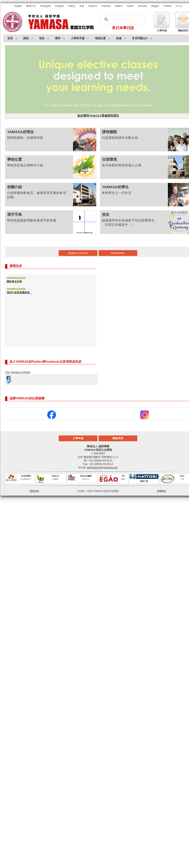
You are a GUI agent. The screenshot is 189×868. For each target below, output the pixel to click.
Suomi (130, 6)
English (18, 6)
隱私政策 (34, 491)
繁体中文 (31, 6)
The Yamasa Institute (18, 372)
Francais (106, 6)
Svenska (142, 6)
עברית (179, 6)
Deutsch (93, 6)
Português (45, 6)
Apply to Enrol (78, 253)
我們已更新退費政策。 (19, 293)
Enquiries (118, 253)
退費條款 (162, 491)
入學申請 (78, 438)
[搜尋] (122, 19)
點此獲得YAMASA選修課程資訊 (98, 116)
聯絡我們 (118, 438)
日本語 (71, 6)
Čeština (167, 6)
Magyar (155, 6)
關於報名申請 (14, 281)
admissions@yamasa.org (102, 467)
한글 (82, 6)
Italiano (119, 6)
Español (59, 6)
